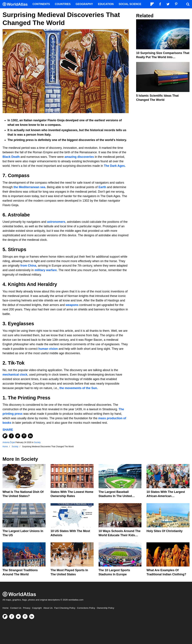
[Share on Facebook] (11, 436)
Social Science (130, 4)
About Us (48, 608)
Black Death (11, 157)
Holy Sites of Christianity (164, 531)
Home (6, 608)
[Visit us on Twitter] (18, 617)
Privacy (27, 608)
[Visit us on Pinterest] (25, 617)
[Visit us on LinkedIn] (32, 617)
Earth (102, 187)
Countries (63, 4)
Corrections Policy (86, 608)
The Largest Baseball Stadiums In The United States (115, 496)
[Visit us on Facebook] (12, 617)
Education (106, 4)
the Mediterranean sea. (30, 187)
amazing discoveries (79, 157)
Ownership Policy (105, 608)
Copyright (37, 608)
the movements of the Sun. (79, 388)
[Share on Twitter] (18, 436)
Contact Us (16, 608)
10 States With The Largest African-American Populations (166, 496)
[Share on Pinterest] (24, 436)
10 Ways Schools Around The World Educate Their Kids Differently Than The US (120, 535)
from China (28, 266)
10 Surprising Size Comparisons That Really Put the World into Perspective (163, 57)
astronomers (56, 222)
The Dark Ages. (115, 166)
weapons (72, 305)
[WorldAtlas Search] (188, 4)
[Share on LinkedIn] (30, 436)
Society (37, 442)
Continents (41, 4)
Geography (84, 4)
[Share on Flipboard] (5, 436)
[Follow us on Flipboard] (5, 617)
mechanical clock (15, 375)
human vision (48, 349)
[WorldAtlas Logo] (16, 4)
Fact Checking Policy (65, 608)
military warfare (46, 270)
